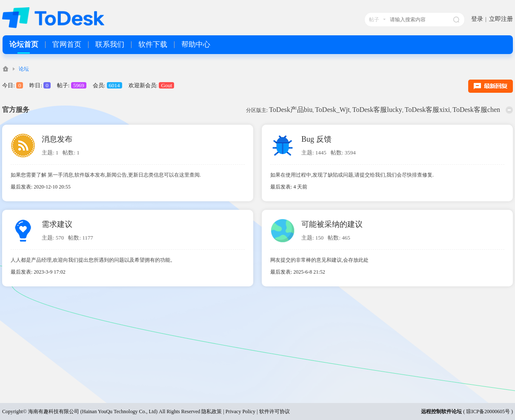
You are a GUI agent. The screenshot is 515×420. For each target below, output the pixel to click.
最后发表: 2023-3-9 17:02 (38, 272)
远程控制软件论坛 (441, 411)
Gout (166, 85)
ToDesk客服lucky (377, 110)
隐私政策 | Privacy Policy (228, 411)
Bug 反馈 (316, 139)
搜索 (456, 20)
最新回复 (491, 86)
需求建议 (57, 224)
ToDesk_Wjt (332, 110)
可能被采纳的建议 (332, 224)
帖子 (374, 20)
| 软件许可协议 (272, 411)
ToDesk (6, 69)
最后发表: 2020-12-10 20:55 (41, 187)
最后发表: (289, 187)
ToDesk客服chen (476, 110)
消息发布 (57, 139)
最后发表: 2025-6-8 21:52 (298, 272)
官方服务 (16, 110)
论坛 (24, 69)
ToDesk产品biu (291, 110)
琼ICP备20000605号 (488, 411)
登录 (477, 19)
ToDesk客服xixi (427, 110)
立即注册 (501, 19)
